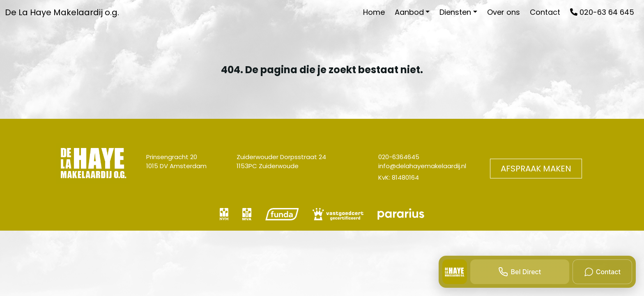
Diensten (455, 12)
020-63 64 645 (602, 12)
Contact (545, 12)
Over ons (504, 12)
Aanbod (409, 12)
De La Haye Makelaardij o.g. (62, 12)
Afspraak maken (536, 169)
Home (374, 12)
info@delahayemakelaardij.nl (422, 166)
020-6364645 (399, 157)
